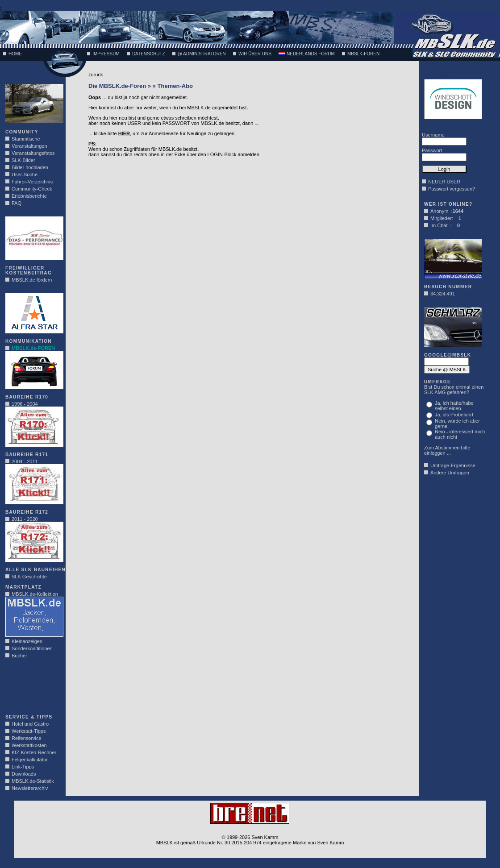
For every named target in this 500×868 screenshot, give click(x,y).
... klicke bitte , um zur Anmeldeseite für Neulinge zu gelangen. (162, 133)
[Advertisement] (32, 689)
